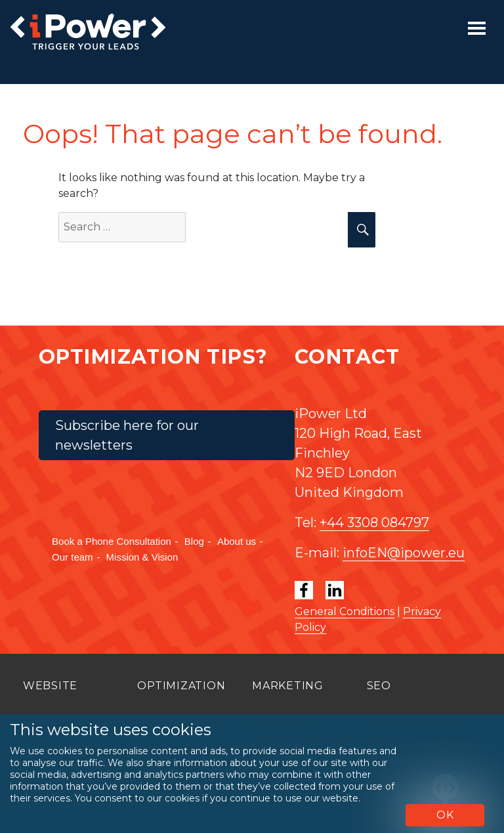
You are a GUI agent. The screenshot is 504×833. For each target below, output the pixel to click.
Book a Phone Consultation (112, 541)
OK (445, 815)
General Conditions (345, 611)
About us (237, 541)
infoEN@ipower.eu (404, 553)
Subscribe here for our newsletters (127, 435)
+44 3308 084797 (374, 523)
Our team (73, 557)
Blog (194, 541)
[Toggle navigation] (477, 28)
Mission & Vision (142, 557)
